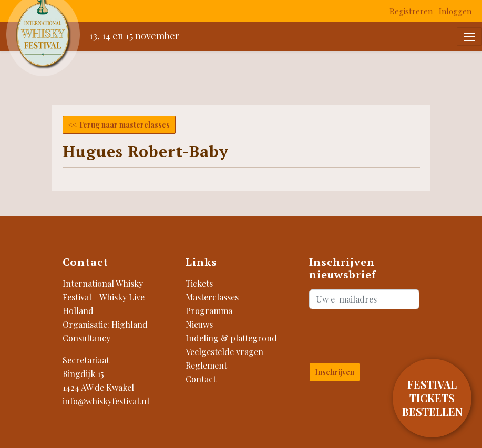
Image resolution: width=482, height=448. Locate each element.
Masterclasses (212, 297)
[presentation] (371, 334)
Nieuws (199, 324)
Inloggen (455, 11)
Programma (209, 311)
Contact (201, 379)
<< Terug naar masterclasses (119, 125)
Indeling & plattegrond (231, 338)
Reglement (206, 365)
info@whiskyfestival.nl (106, 401)
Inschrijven (335, 372)
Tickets (199, 283)
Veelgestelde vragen (224, 352)
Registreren (411, 11)
